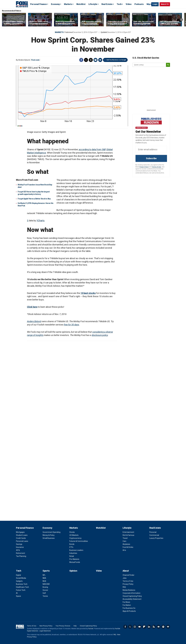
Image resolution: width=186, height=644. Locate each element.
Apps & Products (129, 611)
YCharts (40, 221)
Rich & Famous (128, 535)
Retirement (20, 553)
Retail (72, 556)
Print (95, 60)
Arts (124, 550)
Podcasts (139, 4)
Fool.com (35, 60)
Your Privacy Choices (63, 626)
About (126, 571)
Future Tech (21, 590)
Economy (55, 4)
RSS (154, 627)
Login (155, 4)
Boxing (45, 587)
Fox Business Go (129, 608)
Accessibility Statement (132, 599)
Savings (19, 544)
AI (17, 593)
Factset (91, 629)
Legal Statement (45, 631)
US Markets (74, 535)
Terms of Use (156, 167)
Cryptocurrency (75, 538)
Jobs (125, 578)
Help (75, 626)
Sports (46, 571)
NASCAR (46, 584)
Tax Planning (21, 556)
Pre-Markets (74, 559)
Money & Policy (49, 535)
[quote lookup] (149, 65)
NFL (44, 575)
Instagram (135, 627)
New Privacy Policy (46, 626)
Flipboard (144, 627)
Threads (91, 60)
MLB (44, 581)
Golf (44, 593)
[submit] (168, 65)
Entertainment (128, 532)
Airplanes (126, 544)
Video (129, 4)
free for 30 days (71, 325)
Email (100, 60)
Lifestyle (93, 4)
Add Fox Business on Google (116, 60)
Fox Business (22, 4)
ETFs (71, 547)
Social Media (21, 578)
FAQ (124, 587)
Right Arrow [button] (181, 20)
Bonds (72, 544)
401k (18, 550)
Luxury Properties (156, 538)
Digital (18, 575)
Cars (124, 541)
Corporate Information (131, 593)
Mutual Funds (75, 562)
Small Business (49, 538)
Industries (73, 553)
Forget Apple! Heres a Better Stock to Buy (34, 199)
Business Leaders (76, 550)
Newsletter (158, 627)
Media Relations (129, 590)
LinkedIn (149, 627)
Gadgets (19, 581)
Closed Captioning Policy (132, 596)
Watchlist (81, 4)
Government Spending (51, 532)
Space (18, 596)
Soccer (45, 590)
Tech (119, 4)
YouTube (139, 627)
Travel (125, 538)
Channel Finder (128, 575)
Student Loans (22, 535)
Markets (68, 4)
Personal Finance (38, 4)
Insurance (20, 547)
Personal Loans (22, 541)
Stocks (72, 532)
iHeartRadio (168, 627)
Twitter (86, 60)
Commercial (154, 535)
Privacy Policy (144, 167)
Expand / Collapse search (149, 4)
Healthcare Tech (22, 587)
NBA (44, 578)
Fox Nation (127, 605)
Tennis (45, 596)
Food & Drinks (128, 547)
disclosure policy (100, 335)
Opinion (73, 571)
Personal (153, 532)
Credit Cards (21, 538)
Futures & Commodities (79, 541)
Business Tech (22, 584)
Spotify (163, 627)
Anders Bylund (34, 321)
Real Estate (107, 4)
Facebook (81, 60)
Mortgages (20, 532)
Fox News (126, 602)
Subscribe (151, 158)
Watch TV (165, 4)
